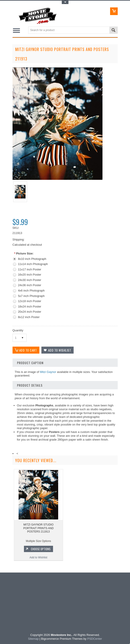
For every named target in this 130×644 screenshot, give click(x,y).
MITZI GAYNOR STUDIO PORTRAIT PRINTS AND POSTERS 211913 (38, 528)
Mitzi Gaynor (48, 372)
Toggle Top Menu (65, 2)
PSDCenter (95, 639)
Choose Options (41, 549)
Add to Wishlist (38, 557)
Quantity (18, 330)
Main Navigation (16, 30)
